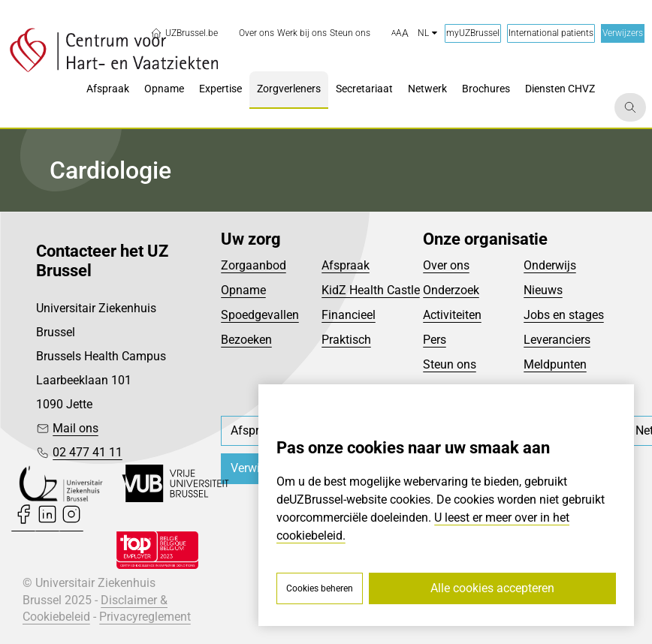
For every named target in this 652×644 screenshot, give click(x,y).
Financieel (349, 315)
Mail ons (75, 428)
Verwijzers (623, 33)
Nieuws (543, 290)
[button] (400, 34)
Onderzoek (451, 290)
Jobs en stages (564, 315)
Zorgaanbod (254, 265)
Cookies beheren (320, 588)
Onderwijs (550, 265)
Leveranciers (557, 340)
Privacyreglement (145, 617)
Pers (435, 340)
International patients (551, 33)
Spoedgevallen (260, 315)
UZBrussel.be (184, 33)
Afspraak (346, 265)
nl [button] (427, 33)
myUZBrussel (473, 33)
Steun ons (450, 364)
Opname (243, 290)
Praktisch (346, 340)
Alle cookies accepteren (492, 588)
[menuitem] (257, 33)
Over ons (446, 265)
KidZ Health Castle (371, 290)
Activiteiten (452, 315)
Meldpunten (555, 364)
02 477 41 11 (88, 452)
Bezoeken (246, 340)
